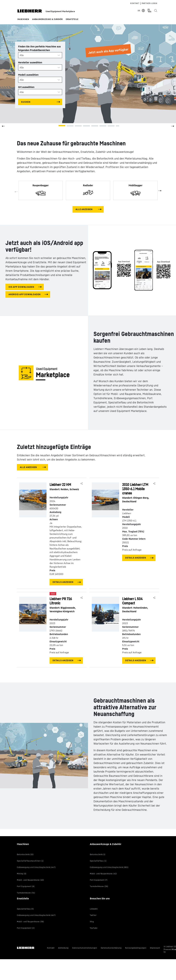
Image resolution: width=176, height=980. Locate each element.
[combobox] (40, 55)
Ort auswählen (26, 87)
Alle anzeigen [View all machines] (84, 209)
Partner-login (149, 3)
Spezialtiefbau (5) (25, 909)
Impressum (155, 948)
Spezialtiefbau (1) (98, 861)
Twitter (93, 915)
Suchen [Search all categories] (26, 102)
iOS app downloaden (21, 287)
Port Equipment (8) (26, 886)
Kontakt (135, 3)
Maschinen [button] (23, 19)
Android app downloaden (25, 294)
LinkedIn (94, 909)
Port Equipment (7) (99, 880)
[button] (173, 127)
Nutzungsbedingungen (136, 948)
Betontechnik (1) (98, 854)
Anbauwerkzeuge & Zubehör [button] (47, 19)
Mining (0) (22, 874)
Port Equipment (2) (26, 928)
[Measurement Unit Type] (149, 11)
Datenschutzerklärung (111, 948)
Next (160, 190)
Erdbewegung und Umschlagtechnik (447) (36, 867)
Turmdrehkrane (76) (26, 893)
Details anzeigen (63, 582)
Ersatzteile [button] (72, 19)
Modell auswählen (28, 75)
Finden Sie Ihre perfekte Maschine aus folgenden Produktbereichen (39, 48)
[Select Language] (141, 11)
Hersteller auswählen (30, 62)
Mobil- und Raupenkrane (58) (30, 922)
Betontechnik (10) (25, 854)
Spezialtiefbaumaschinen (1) (30, 861)
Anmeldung (63, 948)
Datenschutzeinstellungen (85, 948)
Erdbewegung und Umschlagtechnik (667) (36, 915)
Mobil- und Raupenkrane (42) (103, 874)
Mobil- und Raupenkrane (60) (30, 880)
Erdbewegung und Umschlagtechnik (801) (109, 867)
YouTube (94, 928)
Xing (92, 922)
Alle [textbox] (22, 55)
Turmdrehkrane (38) (99, 886)
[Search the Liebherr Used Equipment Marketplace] (155, 11)
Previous (16, 192)
